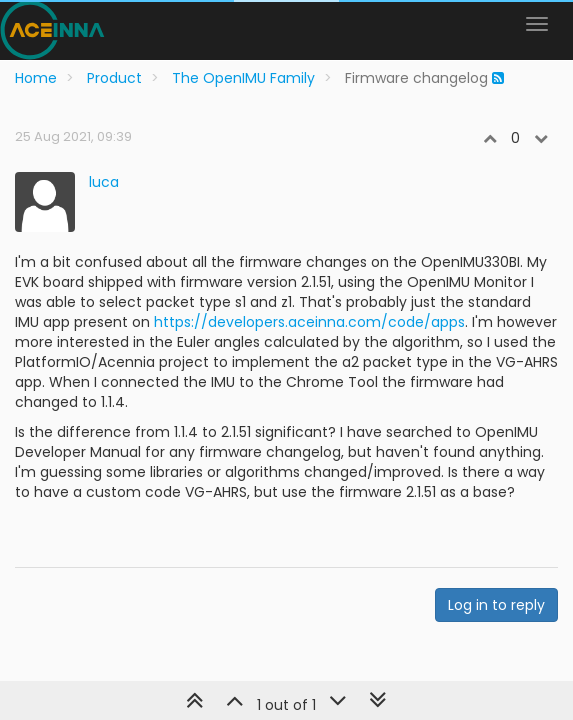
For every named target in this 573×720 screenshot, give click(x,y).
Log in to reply (496, 605)
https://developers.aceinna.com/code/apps (309, 322)
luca (104, 182)
